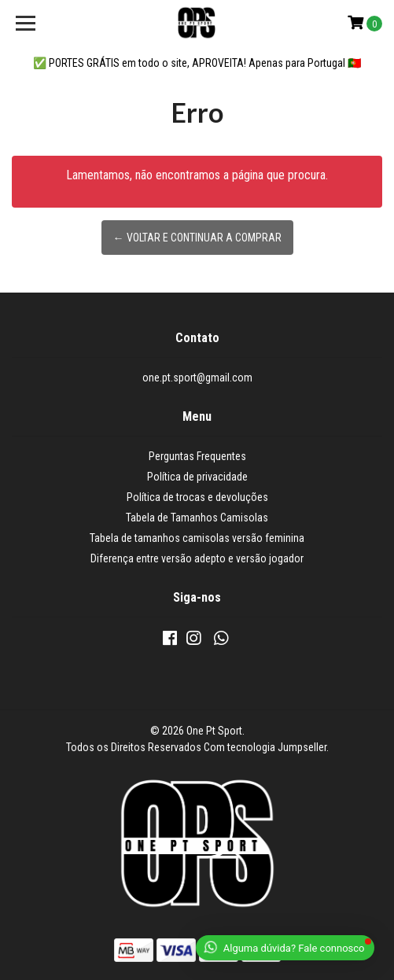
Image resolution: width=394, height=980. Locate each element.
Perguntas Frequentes (197, 456)
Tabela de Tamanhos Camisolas (197, 518)
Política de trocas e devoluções (197, 497)
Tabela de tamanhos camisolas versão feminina (197, 538)
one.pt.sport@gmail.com (197, 378)
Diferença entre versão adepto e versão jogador (197, 558)
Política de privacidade (197, 477)
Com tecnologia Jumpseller (265, 747)
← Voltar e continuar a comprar (197, 238)
